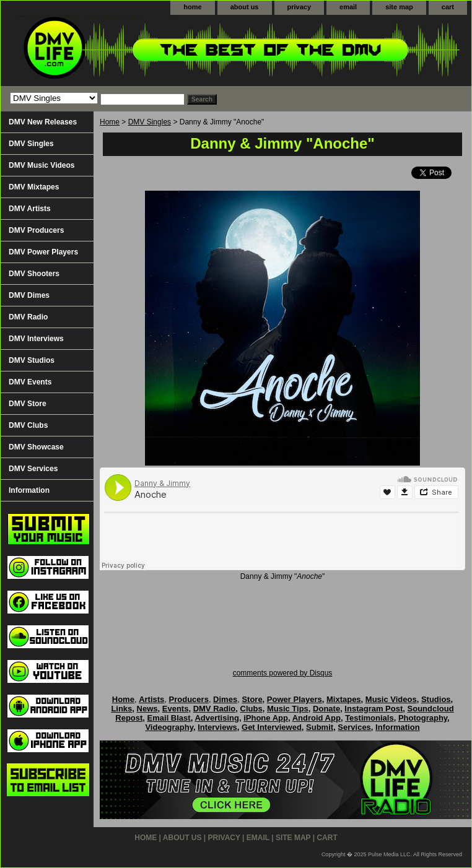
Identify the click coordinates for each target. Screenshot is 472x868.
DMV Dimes (29, 295)
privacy (299, 7)
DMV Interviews (36, 339)
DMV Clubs (28, 425)
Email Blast (169, 718)
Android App (317, 718)
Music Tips (288, 709)
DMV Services (33, 469)
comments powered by (283, 673)
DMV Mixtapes (34, 187)
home (192, 7)
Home (110, 122)
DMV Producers (36, 230)
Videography (169, 727)
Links (121, 709)
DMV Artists (30, 209)
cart (448, 7)
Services (354, 727)
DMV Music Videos (42, 165)
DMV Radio (28, 317)
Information (29, 490)
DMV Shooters (34, 274)
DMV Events (30, 382)
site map (399, 7)
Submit (320, 727)
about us (245, 7)
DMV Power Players (43, 252)
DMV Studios (32, 360)
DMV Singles (150, 122)
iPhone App (266, 718)
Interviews (217, 727)
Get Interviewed (272, 727)
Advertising (217, 718)
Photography (423, 718)
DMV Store (28, 404)
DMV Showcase (36, 447)
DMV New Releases (43, 122)
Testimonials (369, 718)
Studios (436, 699)
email (348, 7)
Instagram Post (374, 709)
